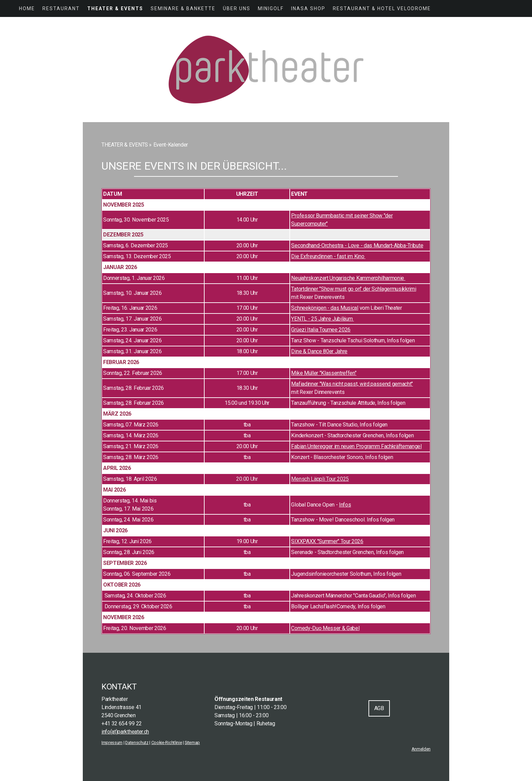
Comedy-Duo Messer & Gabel (325, 628)
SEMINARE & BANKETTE (183, 8)
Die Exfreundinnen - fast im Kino (328, 256)
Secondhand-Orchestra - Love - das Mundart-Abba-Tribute (357, 245)
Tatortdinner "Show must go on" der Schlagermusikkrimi (354, 289)
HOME (27, 8)
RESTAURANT (61, 8)
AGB (379, 708)
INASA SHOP (308, 8)
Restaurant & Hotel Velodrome (382, 8)
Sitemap (192, 742)
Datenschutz (137, 742)
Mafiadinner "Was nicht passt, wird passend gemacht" (352, 384)
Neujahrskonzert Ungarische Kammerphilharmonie (348, 278)
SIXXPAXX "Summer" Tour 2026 (327, 541)
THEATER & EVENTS (115, 8)
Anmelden (421, 749)
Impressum (112, 742)
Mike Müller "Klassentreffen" (324, 373)
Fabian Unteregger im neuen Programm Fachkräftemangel (356, 446)
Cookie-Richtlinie (167, 742)
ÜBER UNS (237, 8)
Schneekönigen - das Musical (325, 308)
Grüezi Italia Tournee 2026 (321, 330)
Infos (345, 505)
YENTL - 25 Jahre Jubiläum (322, 319)
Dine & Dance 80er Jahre (319, 351)
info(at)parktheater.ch (125, 732)
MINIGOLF (271, 8)
